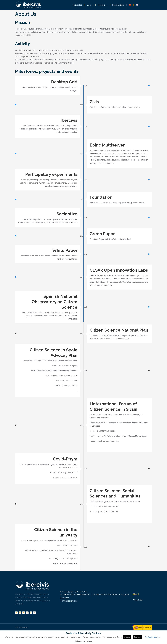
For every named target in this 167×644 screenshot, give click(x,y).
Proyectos (77, 5)
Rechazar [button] (138, 637)
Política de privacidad (84, 641)
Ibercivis (103, 5)
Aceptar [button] (127, 637)
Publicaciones (118, 5)
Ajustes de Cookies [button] (153, 637)
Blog (90, 5)
